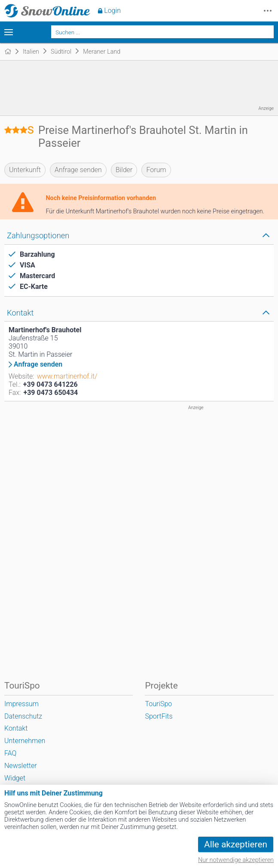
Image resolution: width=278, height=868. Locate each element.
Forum (156, 170)
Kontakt (16, 728)
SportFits (159, 716)
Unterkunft (25, 170)
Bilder (124, 170)
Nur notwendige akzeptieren (236, 860)
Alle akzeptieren (236, 844)
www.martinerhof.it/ (67, 376)
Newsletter (21, 766)
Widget (15, 778)
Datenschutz (23, 716)
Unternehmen (25, 741)
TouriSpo (158, 704)
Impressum (21, 704)
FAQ (10, 753)
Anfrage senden (78, 170)
